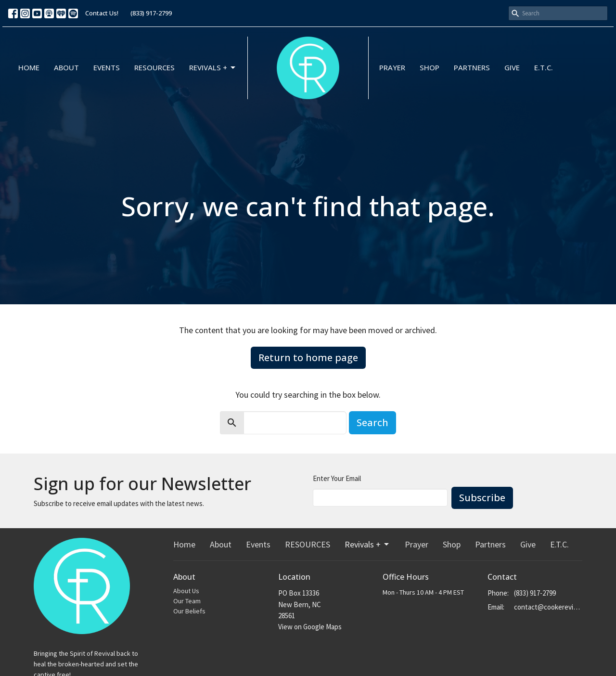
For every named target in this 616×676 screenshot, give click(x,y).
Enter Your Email (337, 478)
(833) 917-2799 (151, 13)
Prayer (392, 67)
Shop (430, 67)
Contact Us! (102, 13)
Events (107, 67)
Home (29, 67)
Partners (472, 67)
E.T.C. (544, 67)
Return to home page (308, 357)
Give (512, 67)
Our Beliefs (189, 611)
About (66, 67)
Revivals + (213, 68)
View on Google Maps (310, 627)
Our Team (187, 601)
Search (372, 422)
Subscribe (482, 498)
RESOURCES (154, 67)
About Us (186, 591)
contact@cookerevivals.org (548, 607)
